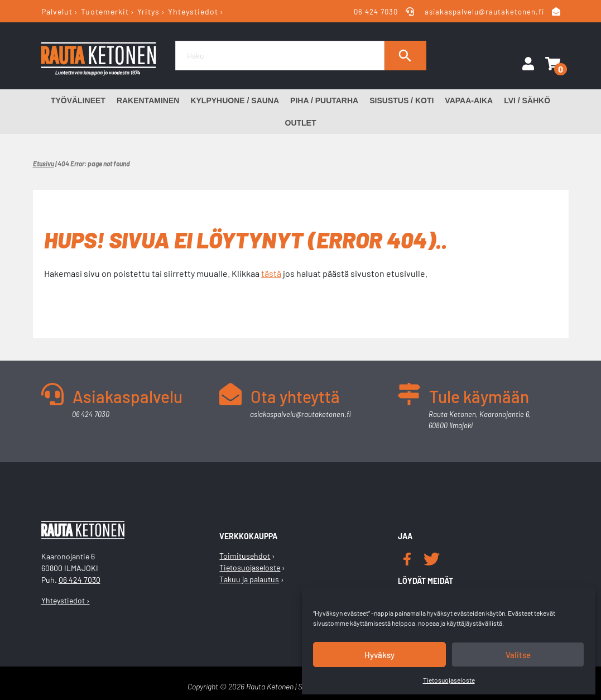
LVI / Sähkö (527, 100)
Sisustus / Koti (402, 100)
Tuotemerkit (105, 11)
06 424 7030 (377, 12)
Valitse (518, 655)
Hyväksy (379, 655)
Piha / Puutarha (324, 100)
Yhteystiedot (193, 11)
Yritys (148, 11)
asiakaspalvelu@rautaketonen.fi (484, 12)
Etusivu (44, 164)
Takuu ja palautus (249, 579)
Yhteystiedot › (66, 600)
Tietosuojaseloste (449, 680)
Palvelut (57, 11)
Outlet (301, 123)
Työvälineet (78, 100)
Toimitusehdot (245, 556)
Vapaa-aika (469, 100)
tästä (271, 273)
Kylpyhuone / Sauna (235, 100)
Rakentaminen (148, 100)
